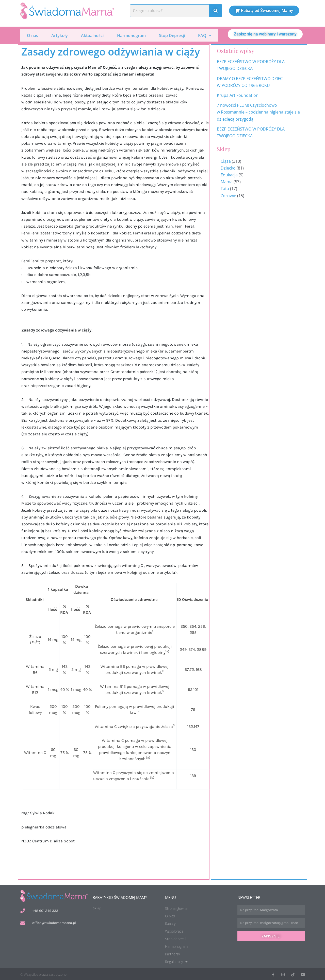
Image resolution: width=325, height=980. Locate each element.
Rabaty (170, 923)
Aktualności (92, 35)
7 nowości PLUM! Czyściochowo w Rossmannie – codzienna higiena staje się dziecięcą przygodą (258, 111)
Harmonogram (131, 35)
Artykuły (60, 35)
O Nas (170, 915)
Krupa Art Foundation (238, 95)
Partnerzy (172, 953)
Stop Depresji (172, 35)
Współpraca (174, 930)
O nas (32, 35)
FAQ (205, 35)
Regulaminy (176, 961)
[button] (205, 35)
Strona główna (176, 908)
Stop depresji (176, 938)
